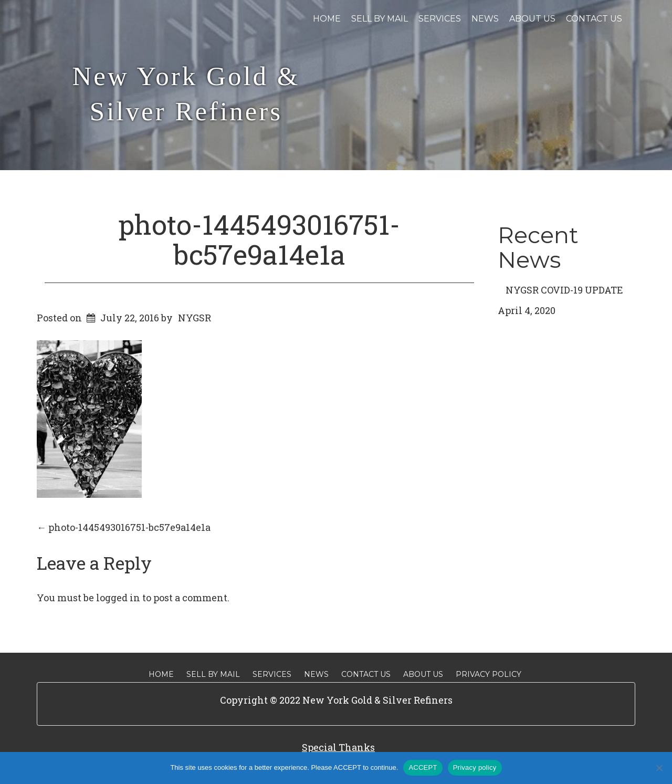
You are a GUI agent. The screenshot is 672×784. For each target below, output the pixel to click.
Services (440, 19)
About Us (532, 19)
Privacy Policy (489, 674)
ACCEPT (423, 767)
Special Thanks (338, 747)
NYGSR (195, 318)
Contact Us (594, 19)
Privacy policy (475, 767)
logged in (118, 598)
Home (327, 19)
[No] (659, 768)
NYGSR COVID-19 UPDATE (564, 290)
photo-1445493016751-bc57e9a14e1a (259, 239)
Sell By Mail (380, 19)
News (485, 19)
